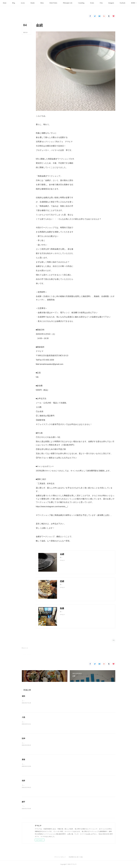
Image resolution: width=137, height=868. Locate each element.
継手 (23, 802)
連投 (23, 696)
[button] (15, 3)
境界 (23, 781)
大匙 (23, 717)
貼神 (23, 738)
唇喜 (23, 760)
